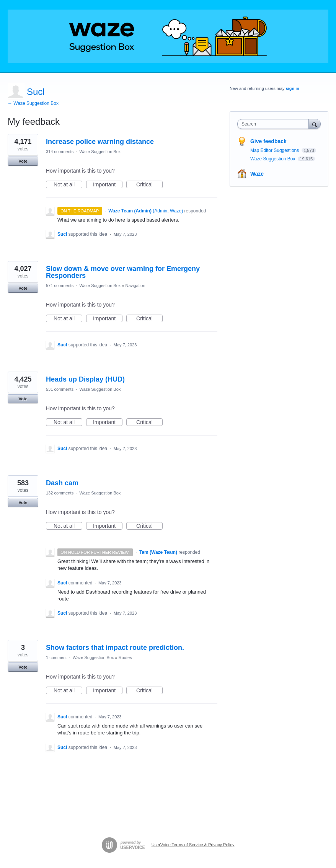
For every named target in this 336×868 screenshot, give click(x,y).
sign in (293, 88)
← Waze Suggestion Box (33, 103)
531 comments (60, 389)
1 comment (56, 658)
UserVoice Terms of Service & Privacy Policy (193, 845)
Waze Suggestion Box (100, 152)
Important (108, 185)
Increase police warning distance (100, 142)
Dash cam (62, 483)
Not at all (68, 185)
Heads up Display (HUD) (85, 379)
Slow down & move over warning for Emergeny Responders (123, 272)
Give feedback (268, 141)
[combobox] (275, 124)
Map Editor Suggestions (275, 150)
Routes (125, 658)
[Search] (315, 124)
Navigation (135, 286)
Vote (23, 161)
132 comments (60, 493)
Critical (149, 185)
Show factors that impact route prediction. (115, 648)
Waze (257, 174)
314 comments (60, 152)
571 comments (60, 286)
